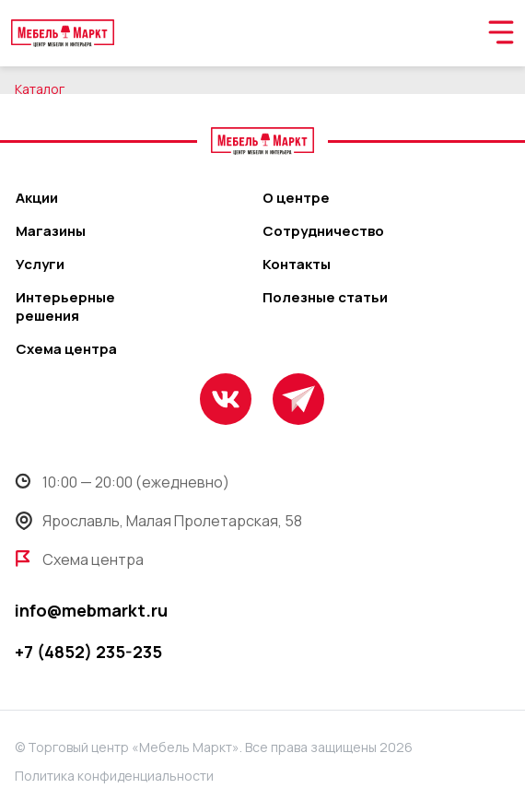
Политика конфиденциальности (114, 776)
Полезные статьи (325, 298)
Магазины (51, 231)
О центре (296, 198)
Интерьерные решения (65, 307)
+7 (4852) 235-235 (88, 652)
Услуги (40, 265)
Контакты (297, 265)
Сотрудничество (323, 231)
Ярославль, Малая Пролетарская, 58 (158, 521)
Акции (37, 198)
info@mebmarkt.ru (91, 610)
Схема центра (66, 349)
